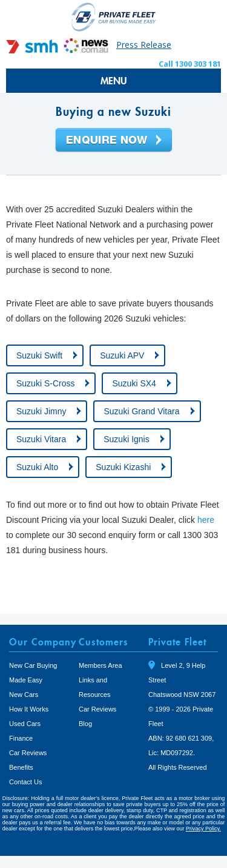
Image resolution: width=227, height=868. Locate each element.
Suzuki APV (122, 355)
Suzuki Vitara (41, 439)
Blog (85, 724)
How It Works (29, 709)
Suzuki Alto (37, 467)
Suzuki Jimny (41, 411)
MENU (114, 81)
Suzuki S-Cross (45, 383)
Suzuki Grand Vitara (141, 411)
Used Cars (25, 724)
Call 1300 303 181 (190, 64)
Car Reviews (28, 753)
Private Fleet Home (114, 17)
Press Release (144, 45)
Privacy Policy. (203, 829)
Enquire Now (114, 141)
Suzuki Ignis (126, 439)
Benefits (21, 767)
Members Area (100, 665)
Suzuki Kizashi (123, 467)
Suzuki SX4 (134, 383)
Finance (21, 738)
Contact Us (25, 782)
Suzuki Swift (39, 355)
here (206, 520)
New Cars (24, 695)
